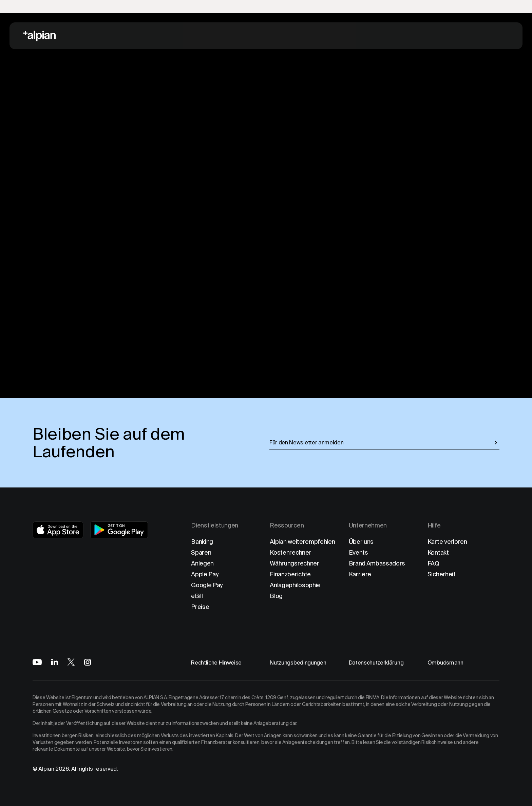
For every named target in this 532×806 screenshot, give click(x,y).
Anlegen (202, 563)
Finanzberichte (290, 574)
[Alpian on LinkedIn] (55, 662)
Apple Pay (205, 574)
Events (358, 552)
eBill (197, 596)
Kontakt (438, 552)
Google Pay (207, 585)
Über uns (361, 542)
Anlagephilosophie (295, 585)
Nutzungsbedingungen (298, 663)
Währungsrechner (294, 563)
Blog (276, 596)
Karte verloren (447, 542)
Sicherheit (442, 574)
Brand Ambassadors (377, 563)
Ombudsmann (445, 663)
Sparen (201, 552)
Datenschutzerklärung (376, 663)
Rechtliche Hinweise (216, 663)
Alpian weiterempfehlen (302, 542)
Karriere (360, 574)
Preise (200, 607)
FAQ (433, 563)
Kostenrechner (290, 552)
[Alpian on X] (71, 662)
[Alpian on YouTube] (37, 662)
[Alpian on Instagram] (88, 662)
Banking (202, 542)
